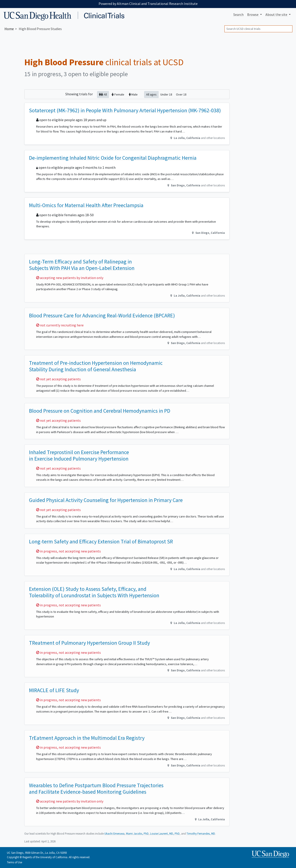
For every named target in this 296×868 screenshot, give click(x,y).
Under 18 (166, 94)
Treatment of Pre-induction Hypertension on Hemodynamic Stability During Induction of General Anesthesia (96, 366)
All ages (151, 94)
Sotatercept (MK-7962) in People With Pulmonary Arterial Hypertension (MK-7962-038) (125, 110)
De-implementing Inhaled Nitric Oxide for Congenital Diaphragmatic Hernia (113, 158)
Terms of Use (14, 862)
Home (9, 29)
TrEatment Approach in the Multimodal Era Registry (87, 738)
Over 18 (181, 94)
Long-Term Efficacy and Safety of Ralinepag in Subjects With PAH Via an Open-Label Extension (82, 265)
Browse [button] (253, 14)
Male (133, 94)
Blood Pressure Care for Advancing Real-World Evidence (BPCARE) (102, 315)
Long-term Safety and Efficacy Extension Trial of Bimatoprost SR (101, 541)
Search (238, 14)
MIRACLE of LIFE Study (54, 690)
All (103, 94)
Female (118, 94)
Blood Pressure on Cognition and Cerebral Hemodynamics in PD (100, 411)
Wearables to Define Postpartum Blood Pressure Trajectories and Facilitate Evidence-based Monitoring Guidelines (96, 789)
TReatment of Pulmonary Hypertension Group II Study (89, 643)
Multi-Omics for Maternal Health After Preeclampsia (86, 205)
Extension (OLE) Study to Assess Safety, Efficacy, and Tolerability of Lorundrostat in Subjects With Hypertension (94, 592)
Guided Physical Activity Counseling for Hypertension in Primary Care (106, 500)
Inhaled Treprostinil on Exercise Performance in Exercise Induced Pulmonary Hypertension (79, 455)
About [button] (277, 14)
